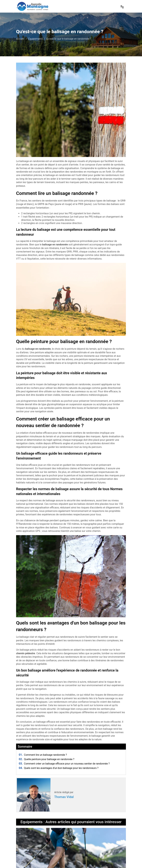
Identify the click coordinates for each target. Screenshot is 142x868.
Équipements (35, 39)
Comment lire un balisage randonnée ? (43, 755)
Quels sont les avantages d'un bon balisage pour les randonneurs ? (59, 768)
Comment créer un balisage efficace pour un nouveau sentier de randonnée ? (64, 764)
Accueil (20, 39)
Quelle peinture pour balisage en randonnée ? (47, 759)
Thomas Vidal (64, 797)
